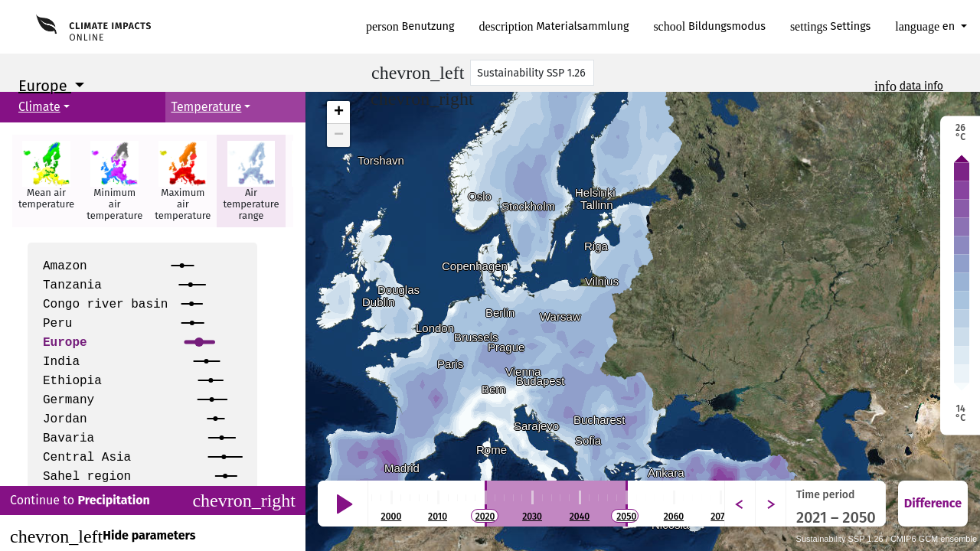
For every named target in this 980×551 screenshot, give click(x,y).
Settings (830, 26)
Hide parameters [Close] (103, 536)
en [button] (926, 26)
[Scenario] (532, 73)
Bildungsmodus (709, 26)
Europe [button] (45, 86)
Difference (933, 503)
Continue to (153, 500)
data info (921, 86)
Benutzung (410, 26)
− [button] (339, 135)
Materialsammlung (554, 26)
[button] (46, 181)
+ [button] (339, 112)
